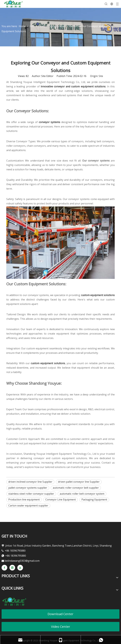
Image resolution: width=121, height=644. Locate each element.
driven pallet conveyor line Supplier (79, 482)
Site (101, 76)
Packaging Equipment (94, 500)
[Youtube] (20, 568)
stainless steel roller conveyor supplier (31, 494)
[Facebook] (4, 568)
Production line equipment (24, 500)
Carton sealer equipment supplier (28, 506)
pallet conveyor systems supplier (28, 488)
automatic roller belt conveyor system (82, 494)
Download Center (60, 614)
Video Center (61, 627)
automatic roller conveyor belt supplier (76, 488)
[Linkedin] (12, 568)
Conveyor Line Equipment (61, 500)
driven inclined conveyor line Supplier (30, 482)
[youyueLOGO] (14, 601)
